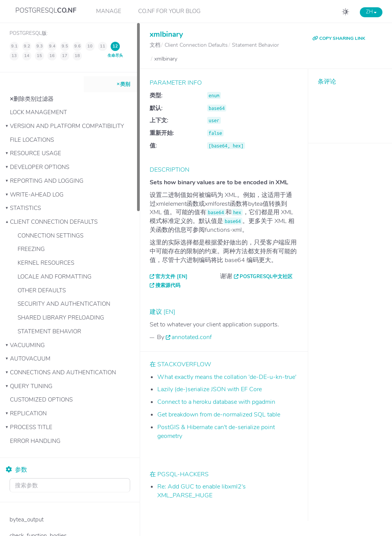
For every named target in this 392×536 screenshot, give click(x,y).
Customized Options (41, 400)
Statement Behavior (49, 331)
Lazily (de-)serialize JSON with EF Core (210, 389)
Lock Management (38, 112)
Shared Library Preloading (61, 318)
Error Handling (35, 441)
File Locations (32, 140)
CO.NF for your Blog (169, 11)
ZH (371, 12)
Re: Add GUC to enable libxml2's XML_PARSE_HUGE (202, 491)
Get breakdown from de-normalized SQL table (219, 415)
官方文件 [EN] (171, 277)
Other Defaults (42, 290)
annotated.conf (192, 337)
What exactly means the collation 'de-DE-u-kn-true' (227, 377)
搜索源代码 (168, 285)
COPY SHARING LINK (339, 38)
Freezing (31, 249)
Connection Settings (51, 236)
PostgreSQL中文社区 (266, 277)
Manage (109, 11)
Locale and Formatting (55, 277)
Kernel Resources (46, 263)
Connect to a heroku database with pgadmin (216, 402)
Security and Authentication (64, 304)
